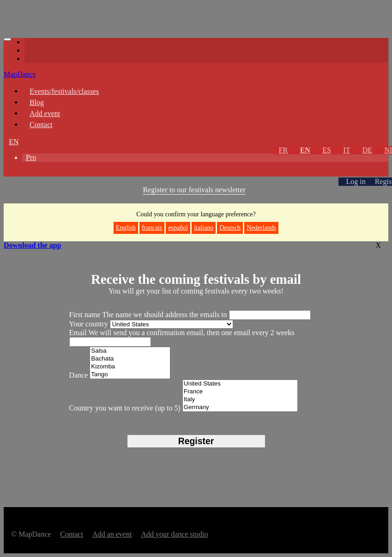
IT (347, 150)
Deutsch (230, 228)
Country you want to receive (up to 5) (125, 408)
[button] (13, 173)
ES (327, 150)
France (240, 392)
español (178, 228)
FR (283, 150)
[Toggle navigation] (7, 39)
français (152, 228)
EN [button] (14, 142)
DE (367, 150)
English (126, 228)
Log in (356, 181)
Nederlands (261, 228)
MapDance (20, 74)
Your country (89, 324)
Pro (31, 157)
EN (305, 150)
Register (196, 441)
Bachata (130, 359)
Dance (79, 375)
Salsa (130, 351)
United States (240, 384)
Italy (240, 400)
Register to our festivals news (194, 190)
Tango (130, 375)
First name (86, 315)
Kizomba (130, 367)
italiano (204, 228)
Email (79, 333)
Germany (240, 407)
